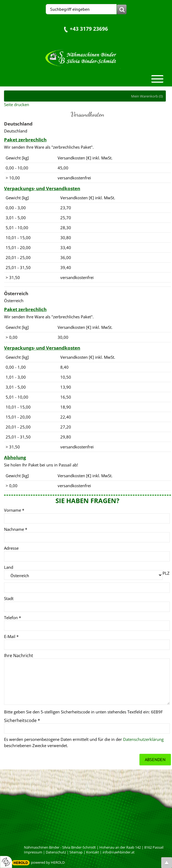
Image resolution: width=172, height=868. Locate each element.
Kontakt (93, 852)
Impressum (33, 852)
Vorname (14, 510)
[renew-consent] (6, 862)
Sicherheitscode (22, 720)
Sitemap (76, 852)
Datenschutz (56, 852)
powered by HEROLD (48, 862)
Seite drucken (17, 104)
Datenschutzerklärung (143, 739)
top (167, 863)
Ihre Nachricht (19, 656)
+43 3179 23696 (89, 29)
